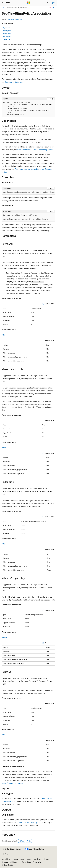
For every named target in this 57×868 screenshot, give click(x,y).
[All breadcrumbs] (3, 8)
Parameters (8, 36)
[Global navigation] (2, 3)
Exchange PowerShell (15, 20)
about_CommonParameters (12, 783)
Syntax (7, 28)
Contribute (37, 859)
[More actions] (54, 8)
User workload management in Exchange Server (35, 150)
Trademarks (37, 862)
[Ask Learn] (50, 8)
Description (7, 31)
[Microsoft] (28, 3)
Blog (28, 859)
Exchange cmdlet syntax (14, 82)
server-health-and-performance (17, 8)
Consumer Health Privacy (10, 862)
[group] (28, 192)
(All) (4, 335)
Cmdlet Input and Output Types (28, 823)
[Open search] (48, 3)
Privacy (45, 859)
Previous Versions (19, 859)
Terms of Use (26, 862)
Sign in (53, 3)
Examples (7, 33)
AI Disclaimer (6, 859)
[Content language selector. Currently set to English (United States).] (12, 849)
